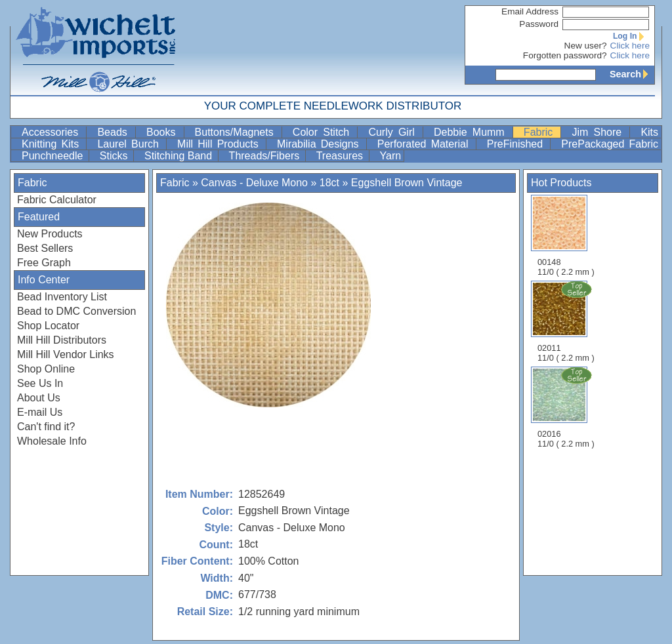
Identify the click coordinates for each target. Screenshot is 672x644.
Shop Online (46, 369)
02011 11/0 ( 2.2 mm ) (567, 321)
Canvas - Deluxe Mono (254, 183)
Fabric (541, 132)
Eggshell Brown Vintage (407, 183)
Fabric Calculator (57, 200)
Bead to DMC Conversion (76, 311)
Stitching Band (180, 156)
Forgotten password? (565, 55)
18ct (329, 183)
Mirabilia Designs (320, 144)
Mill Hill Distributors (62, 340)
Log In (631, 36)
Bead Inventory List (62, 297)
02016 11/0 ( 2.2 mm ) (567, 407)
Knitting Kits (52, 144)
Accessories (52, 132)
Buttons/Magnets (237, 132)
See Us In (40, 383)
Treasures (341, 156)
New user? (586, 46)
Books (164, 132)
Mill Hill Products (220, 144)
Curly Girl (394, 132)
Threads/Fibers (266, 156)
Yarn (391, 156)
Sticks (115, 156)
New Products (50, 234)
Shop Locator (48, 326)
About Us (39, 398)
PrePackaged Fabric (610, 144)
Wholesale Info (52, 441)
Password (539, 24)
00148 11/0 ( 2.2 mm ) (566, 236)
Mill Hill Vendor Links (66, 354)
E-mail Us (40, 412)
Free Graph (44, 263)
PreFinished (517, 144)
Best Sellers (45, 248)
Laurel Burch (130, 144)
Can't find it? (46, 427)
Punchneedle (54, 156)
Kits (649, 132)
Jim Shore (599, 132)
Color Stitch (324, 132)
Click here (630, 46)
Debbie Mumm (472, 132)
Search (632, 74)
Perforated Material (425, 144)
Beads (115, 132)
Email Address (530, 11)
